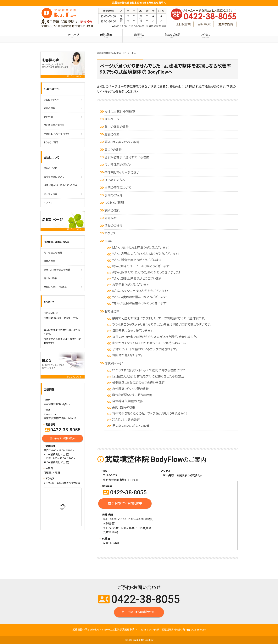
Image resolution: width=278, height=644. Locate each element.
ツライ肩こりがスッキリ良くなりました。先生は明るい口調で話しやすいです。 (162, 325)
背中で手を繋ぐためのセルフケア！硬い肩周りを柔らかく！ (150, 414)
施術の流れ (106, 36)
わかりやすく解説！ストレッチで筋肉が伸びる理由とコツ (148, 370)
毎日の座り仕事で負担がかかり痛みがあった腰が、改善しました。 (155, 337)
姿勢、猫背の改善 (124, 407)
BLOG (108, 241)
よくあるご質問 (114, 203)
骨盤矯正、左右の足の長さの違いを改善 (139, 383)
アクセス (205, 36)
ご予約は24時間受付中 (125, 504)
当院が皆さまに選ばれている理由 (127, 157)
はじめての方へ (115, 180)
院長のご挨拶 (172, 36)
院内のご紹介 (113, 195)
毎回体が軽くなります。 (127, 355)
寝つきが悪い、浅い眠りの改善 (132, 395)
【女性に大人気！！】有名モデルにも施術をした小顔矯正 (148, 376)
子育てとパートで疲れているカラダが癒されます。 (145, 349)
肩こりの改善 (113, 150)
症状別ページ (114, 364)
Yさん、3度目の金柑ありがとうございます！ (140, 303)
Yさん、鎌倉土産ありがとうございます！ (138, 260)
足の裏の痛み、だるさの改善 (131, 426)
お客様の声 (112, 312)
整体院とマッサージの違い (122, 173)
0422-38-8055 (125, 492)
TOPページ (73, 36)
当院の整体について (118, 188)
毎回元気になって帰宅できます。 (133, 331)
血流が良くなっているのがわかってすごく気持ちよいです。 (149, 343)
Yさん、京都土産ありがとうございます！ (138, 279)
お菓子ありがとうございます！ (131, 285)
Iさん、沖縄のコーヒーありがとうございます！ (141, 266)
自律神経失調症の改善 (128, 401)
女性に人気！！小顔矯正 (120, 112)
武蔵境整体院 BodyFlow (143, 640)
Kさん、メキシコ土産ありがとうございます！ (140, 291)
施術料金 (139, 36)
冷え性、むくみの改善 (126, 420)
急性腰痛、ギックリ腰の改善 (131, 389)
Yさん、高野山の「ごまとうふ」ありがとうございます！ (146, 254)
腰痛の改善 (112, 134)
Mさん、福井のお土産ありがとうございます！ (141, 248)
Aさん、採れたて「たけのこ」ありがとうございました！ (146, 272)
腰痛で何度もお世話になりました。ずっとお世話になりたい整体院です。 (159, 318)
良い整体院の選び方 (118, 165)
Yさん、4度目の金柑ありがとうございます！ (140, 297)
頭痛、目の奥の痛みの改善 (122, 142)
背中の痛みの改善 (117, 127)
